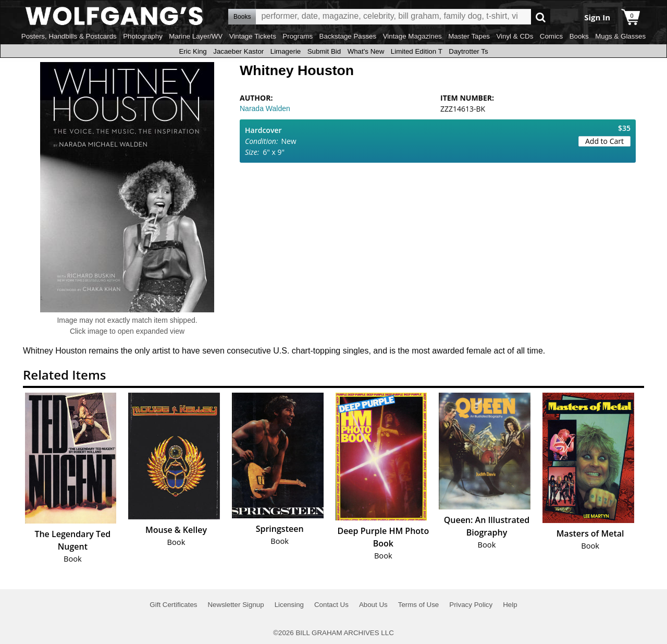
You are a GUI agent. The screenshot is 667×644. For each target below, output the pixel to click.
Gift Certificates (173, 605)
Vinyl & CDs (515, 36)
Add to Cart (604, 141)
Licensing (289, 605)
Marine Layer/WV (196, 36)
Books (579, 36)
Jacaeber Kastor (238, 51)
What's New (366, 51)
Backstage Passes (348, 36)
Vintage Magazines (412, 36)
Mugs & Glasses (620, 36)
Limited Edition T (417, 51)
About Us (373, 605)
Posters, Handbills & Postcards (69, 36)
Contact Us (331, 605)
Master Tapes (469, 36)
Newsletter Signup (236, 605)
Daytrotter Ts (468, 51)
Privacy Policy (471, 605)
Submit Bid (324, 51)
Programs (298, 36)
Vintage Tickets (253, 36)
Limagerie (286, 51)
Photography (143, 36)
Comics (551, 36)
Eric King (193, 51)
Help (510, 605)
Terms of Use (419, 605)
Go (541, 17)
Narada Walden (265, 108)
